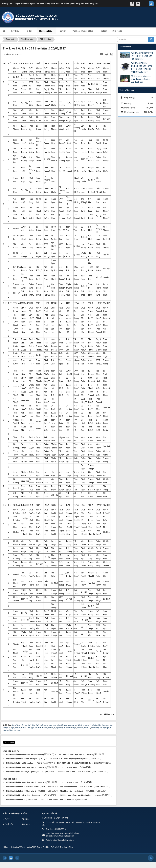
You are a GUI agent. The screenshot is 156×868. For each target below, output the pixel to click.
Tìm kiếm (26, 819)
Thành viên (9, 824)
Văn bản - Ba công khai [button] (84, 32)
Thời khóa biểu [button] (46, 32)
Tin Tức (8, 819)
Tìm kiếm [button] (103, 31)
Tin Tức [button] (30, 32)
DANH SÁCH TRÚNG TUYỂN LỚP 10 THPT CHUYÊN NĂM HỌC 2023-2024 (142, 56)
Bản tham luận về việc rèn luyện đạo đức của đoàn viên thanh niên (141, 79)
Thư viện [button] (63, 32)
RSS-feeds (26, 824)
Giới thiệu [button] (16, 32)
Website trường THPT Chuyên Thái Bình (35, 847)
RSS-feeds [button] (117, 31)
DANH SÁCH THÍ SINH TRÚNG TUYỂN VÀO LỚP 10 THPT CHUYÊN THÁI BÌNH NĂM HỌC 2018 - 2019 (142, 68)
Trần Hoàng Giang (67, 847)
